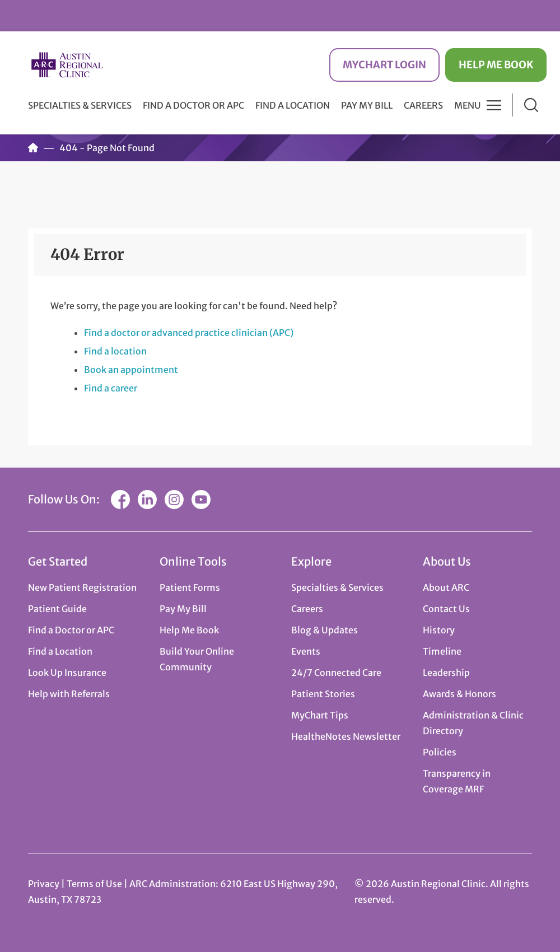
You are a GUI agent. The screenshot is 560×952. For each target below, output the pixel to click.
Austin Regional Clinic (67, 65)
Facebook (120, 500)
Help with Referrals (69, 694)
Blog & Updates (325, 630)
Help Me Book (496, 65)
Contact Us (446, 609)
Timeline (442, 651)
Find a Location (293, 105)
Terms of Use (95, 884)
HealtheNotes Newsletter (346, 736)
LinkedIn (147, 500)
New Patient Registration (82, 587)
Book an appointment (131, 370)
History (439, 630)
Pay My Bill (367, 105)
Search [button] (531, 105)
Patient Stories (323, 694)
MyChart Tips (320, 715)
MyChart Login (384, 65)
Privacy (44, 884)
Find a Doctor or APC (193, 105)
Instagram (174, 500)
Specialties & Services (337, 587)
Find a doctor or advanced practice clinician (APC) (189, 333)
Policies (440, 752)
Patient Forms (190, 587)
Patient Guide (57, 609)
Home (33, 148)
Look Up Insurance (67, 673)
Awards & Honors (459, 694)
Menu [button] (468, 105)
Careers (423, 105)
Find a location (115, 351)
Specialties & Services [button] (80, 105)
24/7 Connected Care (336, 673)
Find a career (111, 388)
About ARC (446, 587)
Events (306, 651)
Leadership (446, 673)
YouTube (201, 500)
